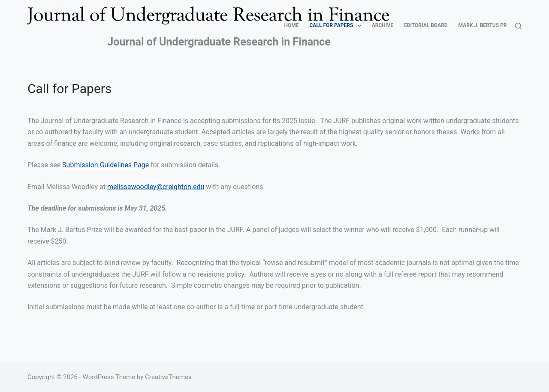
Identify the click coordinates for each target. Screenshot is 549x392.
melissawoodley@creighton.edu (156, 187)
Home (292, 25)
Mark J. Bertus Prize (487, 25)
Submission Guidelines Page (106, 165)
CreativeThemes (168, 377)
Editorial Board (426, 25)
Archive (383, 25)
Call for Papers (337, 26)
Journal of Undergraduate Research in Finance (219, 42)
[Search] (518, 26)
